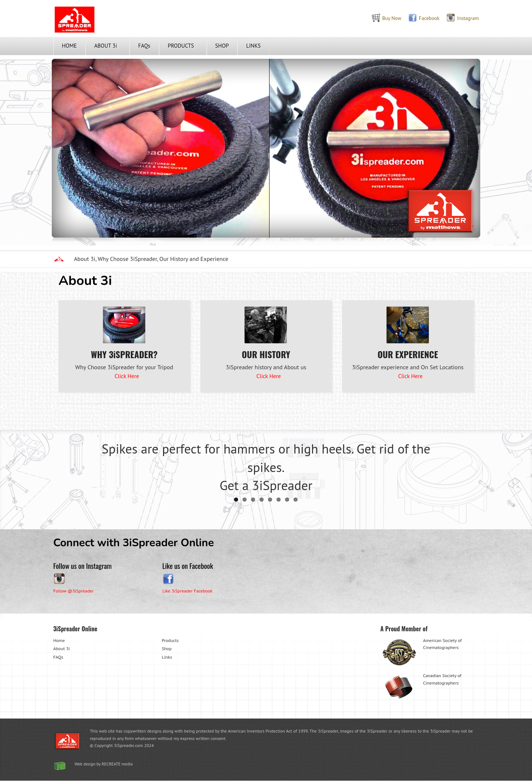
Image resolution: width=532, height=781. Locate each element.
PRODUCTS (181, 46)
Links (167, 657)
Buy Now (381, 18)
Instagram (460, 18)
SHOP (222, 46)
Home (59, 640)
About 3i (62, 648)
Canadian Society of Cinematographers (422, 687)
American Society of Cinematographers (422, 652)
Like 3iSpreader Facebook (189, 590)
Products (171, 640)
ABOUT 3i (106, 46)
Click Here (127, 376)
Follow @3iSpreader (74, 590)
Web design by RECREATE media (106, 764)
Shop (167, 648)
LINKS (253, 46)
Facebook (420, 18)
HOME (70, 46)
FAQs (144, 46)
